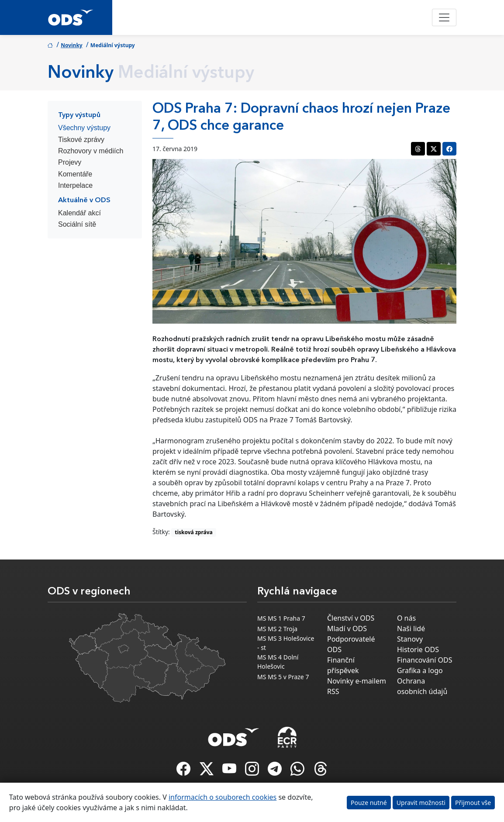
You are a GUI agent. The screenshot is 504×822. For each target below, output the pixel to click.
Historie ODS (418, 649)
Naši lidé (411, 629)
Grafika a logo (420, 670)
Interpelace (75, 185)
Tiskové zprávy (81, 140)
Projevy (70, 162)
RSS (333, 691)
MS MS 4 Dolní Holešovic (278, 662)
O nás (406, 618)
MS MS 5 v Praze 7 (283, 677)
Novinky (72, 45)
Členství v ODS (351, 618)
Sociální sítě (77, 224)
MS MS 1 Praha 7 (281, 618)
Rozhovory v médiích (91, 151)
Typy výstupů (79, 115)
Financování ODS (425, 660)
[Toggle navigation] (444, 17)
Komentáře (75, 174)
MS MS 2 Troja (277, 629)
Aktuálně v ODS (84, 200)
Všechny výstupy (84, 128)
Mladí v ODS (347, 629)
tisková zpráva (194, 532)
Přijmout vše (473, 803)
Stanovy (410, 639)
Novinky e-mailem (357, 681)
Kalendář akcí (79, 213)
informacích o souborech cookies (223, 797)
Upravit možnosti (421, 803)
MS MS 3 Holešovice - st (286, 643)
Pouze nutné (369, 803)
